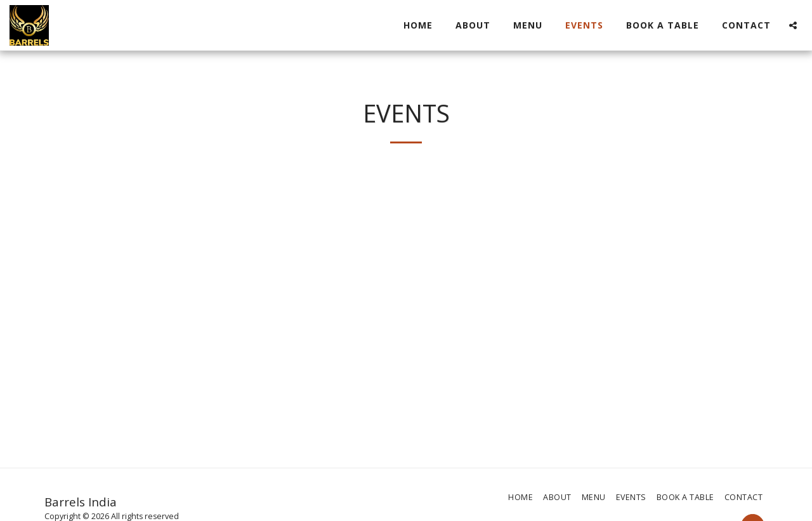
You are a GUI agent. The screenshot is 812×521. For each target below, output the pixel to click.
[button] (793, 25)
